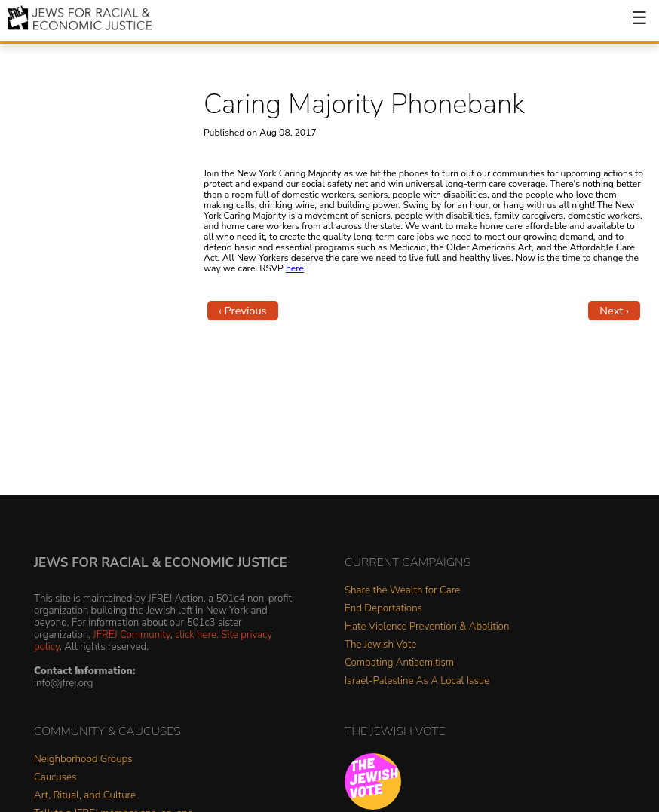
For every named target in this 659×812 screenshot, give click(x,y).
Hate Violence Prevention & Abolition (427, 627)
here (295, 268)
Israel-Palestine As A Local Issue (417, 681)
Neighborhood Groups (83, 760)
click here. (197, 634)
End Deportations (383, 609)
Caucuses (55, 778)
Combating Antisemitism (399, 663)
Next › (614, 311)
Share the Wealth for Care (402, 591)
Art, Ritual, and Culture (85, 796)
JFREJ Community (132, 634)
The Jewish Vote (380, 645)
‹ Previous (243, 311)
